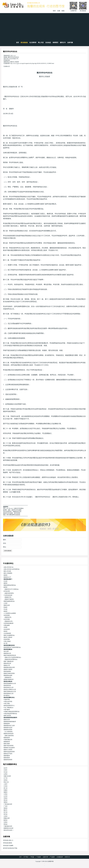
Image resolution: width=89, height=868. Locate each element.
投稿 (63, 11)
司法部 (5, 609)
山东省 (5, 796)
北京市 (5, 768)
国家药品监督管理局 (9, 752)
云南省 (5, 816)
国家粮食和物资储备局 (10, 722)
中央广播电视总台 (9, 708)
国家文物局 (7, 744)
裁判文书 (63, 43)
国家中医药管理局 (9, 746)
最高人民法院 (7, 571)
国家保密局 (7, 758)
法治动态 (48, 43)
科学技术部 (7, 591)
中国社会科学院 (8, 702)
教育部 (5, 587)
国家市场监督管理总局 (10, 655)
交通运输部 (7, 625)
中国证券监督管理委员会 (10, 714)
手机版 (32, 857)
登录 (54, 11)
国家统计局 (7, 665)
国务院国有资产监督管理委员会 (12, 647)
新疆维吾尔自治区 (9, 828)
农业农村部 (7, 629)
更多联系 (18, 515)
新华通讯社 (7, 696)
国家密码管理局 (8, 760)
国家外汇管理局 (8, 750)
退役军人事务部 (8, 637)
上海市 (5, 784)
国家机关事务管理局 (9, 673)
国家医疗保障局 (8, 669)
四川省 (5, 812)
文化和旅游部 (7, 633)
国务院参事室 (7, 671)
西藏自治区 (7, 818)
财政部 (5, 611)
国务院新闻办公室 (9, 694)
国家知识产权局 (8, 754)
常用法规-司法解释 (8, 846)
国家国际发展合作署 (9, 667)
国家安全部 (7, 605)
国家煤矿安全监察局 (9, 748)
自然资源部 (7, 615)
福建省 (5, 792)
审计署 (5, 643)
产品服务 (52, 857)
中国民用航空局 (8, 740)
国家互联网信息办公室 (10, 691)
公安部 (5, 603)
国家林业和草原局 (9, 734)
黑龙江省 (6, 782)
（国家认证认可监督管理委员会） (13, 657)
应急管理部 (7, 639)
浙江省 (5, 788)
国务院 (5, 575)
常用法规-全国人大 (8, 840)
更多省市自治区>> (9, 830)
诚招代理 (46, 857)
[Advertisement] (44, 26)
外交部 (5, 581)
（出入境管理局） (9, 732)
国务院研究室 (7, 685)
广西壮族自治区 (8, 804)
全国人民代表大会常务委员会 (12, 569)
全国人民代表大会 (9, 567)
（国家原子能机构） (9, 599)
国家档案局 (7, 756)
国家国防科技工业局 (9, 726)
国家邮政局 (7, 742)
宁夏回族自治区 (8, 826)
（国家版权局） (8, 677)
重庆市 (5, 810)
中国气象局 (7, 710)
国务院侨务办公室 (9, 687)
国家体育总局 (7, 663)
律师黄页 (55, 43)
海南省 (5, 808)
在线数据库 (60, 857)
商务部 (5, 631)
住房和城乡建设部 (9, 623)
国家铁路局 (7, 738)
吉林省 (5, 780)
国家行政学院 (7, 716)
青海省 (5, 824)
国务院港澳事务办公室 (10, 683)
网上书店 (41, 43)
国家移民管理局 (8, 730)
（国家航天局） (8, 597)
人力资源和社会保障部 (10, 613)
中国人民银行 (7, 641)
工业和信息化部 (8, 595)
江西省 (5, 794)
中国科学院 (7, 700)
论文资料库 (33, 43)
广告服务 (39, 857)
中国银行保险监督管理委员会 (12, 712)
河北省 (5, 772)
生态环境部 (7, 619)
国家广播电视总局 (9, 661)
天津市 (5, 770)
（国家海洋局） (8, 617)
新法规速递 (24, 43)
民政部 (5, 607)
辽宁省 (5, 778)
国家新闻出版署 (8, 675)
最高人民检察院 (8, 573)
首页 (18, 43)
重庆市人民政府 (44, 77)
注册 (59, 11)
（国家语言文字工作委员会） (12, 589)
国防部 (5, 583)
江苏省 (5, 786)
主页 (20, 857)
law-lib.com (10, 508)
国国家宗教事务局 (9, 679)
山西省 (5, 774)
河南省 (5, 798)
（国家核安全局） (9, 621)
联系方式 (67, 857)
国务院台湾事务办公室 (10, 689)
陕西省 (5, 820)
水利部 (5, 627)
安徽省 (5, 790)
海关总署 (6, 651)
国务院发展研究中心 (9, 706)
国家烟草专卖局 (8, 728)
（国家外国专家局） (9, 593)
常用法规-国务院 (8, 843)
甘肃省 (5, 822)
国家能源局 (7, 724)
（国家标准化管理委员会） (11, 659)
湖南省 (5, 802)
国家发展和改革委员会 (10, 585)
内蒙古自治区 (7, 776)
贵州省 (5, 814)
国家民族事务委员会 (9, 601)
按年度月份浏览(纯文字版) (10, 848)
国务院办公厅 (7, 577)
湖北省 (5, 800)
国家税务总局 (7, 653)
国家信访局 (7, 720)
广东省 (5, 806)
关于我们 (26, 857)
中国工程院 (7, 704)
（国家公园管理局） (9, 736)
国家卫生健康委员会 (9, 635)
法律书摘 (70, 43)
